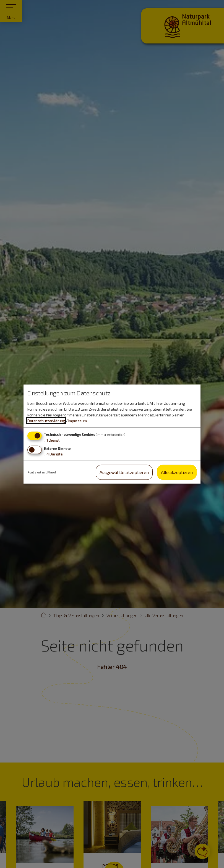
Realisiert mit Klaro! (42, 472)
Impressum (77, 421)
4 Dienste (53, 454)
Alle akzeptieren (177, 472)
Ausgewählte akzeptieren (124, 472)
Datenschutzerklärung (46, 421)
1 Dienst (52, 440)
